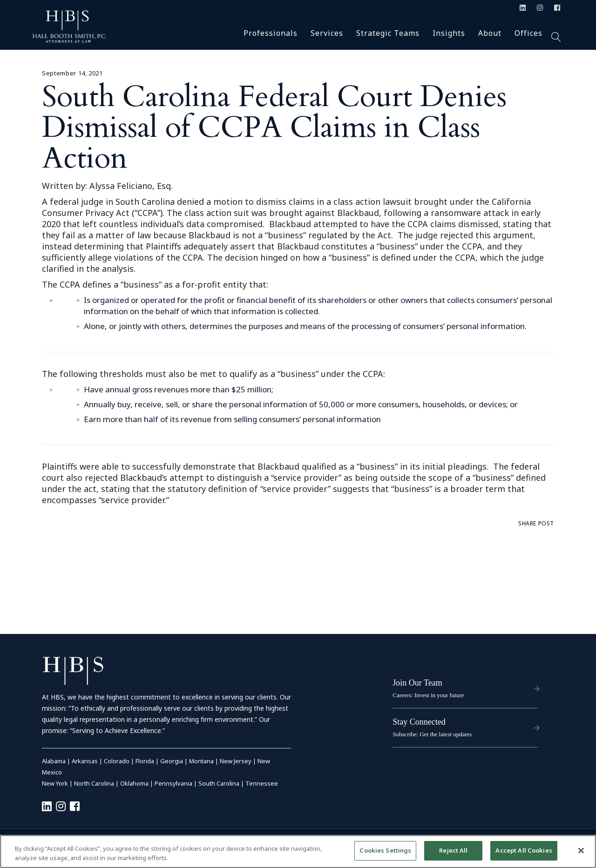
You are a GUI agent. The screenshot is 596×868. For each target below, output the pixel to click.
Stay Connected (419, 722)
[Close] (581, 850)
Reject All (453, 850)
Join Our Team (417, 683)
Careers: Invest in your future (428, 695)
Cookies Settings (385, 850)
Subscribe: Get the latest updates (432, 734)
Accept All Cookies (524, 850)
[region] (298, 851)
